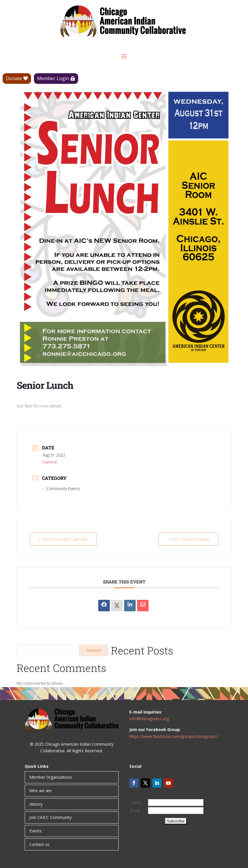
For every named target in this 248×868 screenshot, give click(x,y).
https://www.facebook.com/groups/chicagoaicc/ (174, 736)
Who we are (41, 791)
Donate (14, 78)
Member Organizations (51, 777)
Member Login (53, 78)
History (36, 804)
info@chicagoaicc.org (149, 719)
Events (35, 831)
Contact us (39, 844)
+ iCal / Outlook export (189, 539)
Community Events (61, 489)
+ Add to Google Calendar (63, 539)
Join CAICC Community (50, 817)
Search (94, 650)
